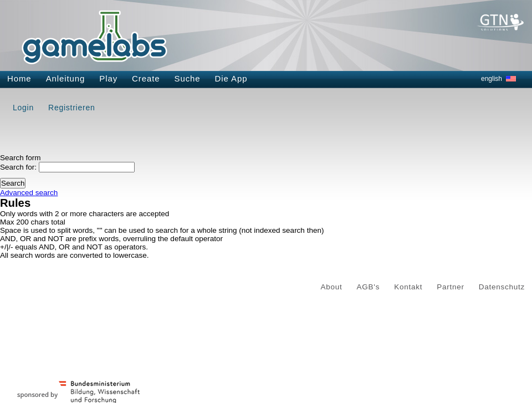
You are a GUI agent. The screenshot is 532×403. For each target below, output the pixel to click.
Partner (451, 287)
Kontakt (408, 287)
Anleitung (66, 78)
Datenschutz (502, 287)
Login (23, 108)
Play (108, 78)
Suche (188, 78)
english (492, 79)
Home (19, 78)
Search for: (18, 167)
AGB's (369, 287)
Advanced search (29, 193)
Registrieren (71, 108)
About (332, 287)
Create (146, 78)
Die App (231, 78)
